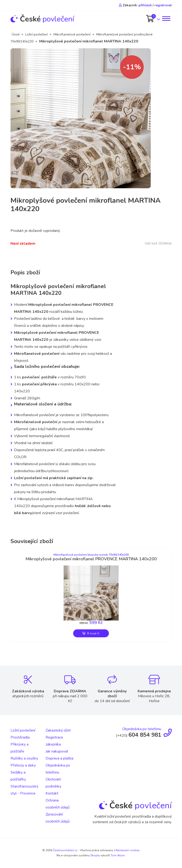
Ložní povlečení (36, 34)
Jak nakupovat (57, 751)
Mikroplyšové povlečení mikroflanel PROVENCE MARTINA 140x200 (91, 559)
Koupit (91, 633)
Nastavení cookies (128, 850)
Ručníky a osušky (24, 758)
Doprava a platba (59, 758)
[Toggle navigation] (166, 19)
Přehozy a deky (23, 765)
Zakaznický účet (58, 730)
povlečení (42, 19)
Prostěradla (20, 737)
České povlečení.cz (65, 850)
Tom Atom (118, 855)
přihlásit (145, 5)
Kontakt (52, 793)
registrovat (163, 5)
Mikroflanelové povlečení (72, 34)
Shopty (95, 855)
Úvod (16, 34)
